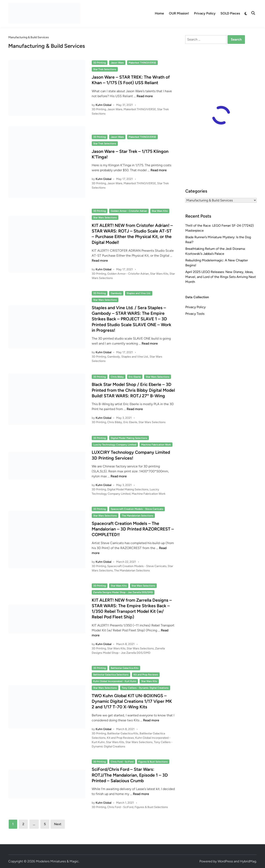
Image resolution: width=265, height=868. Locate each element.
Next (58, 824)
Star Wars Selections (105, 218)
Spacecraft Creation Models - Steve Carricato (137, 509)
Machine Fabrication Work (156, 445)
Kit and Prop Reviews (146, 675)
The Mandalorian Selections (137, 516)
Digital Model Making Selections (129, 438)
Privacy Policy (205, 13)
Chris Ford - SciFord (122, 762)
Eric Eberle (135, 377)
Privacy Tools (195, 314)
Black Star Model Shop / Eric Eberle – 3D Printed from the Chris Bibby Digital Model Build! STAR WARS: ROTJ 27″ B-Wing (133, 390)
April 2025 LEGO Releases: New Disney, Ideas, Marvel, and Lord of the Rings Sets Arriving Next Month (221, 277)
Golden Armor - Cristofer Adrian (129, 211)
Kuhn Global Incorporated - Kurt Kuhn (115, 681)
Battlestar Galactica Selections (111, 675)
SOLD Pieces (230, 13)
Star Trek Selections (105, 69)
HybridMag (248, 861)
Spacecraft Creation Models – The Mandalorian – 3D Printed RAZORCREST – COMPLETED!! (133, 529)
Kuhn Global (104, 105)
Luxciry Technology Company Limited (115, 445)
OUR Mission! (179, 13)
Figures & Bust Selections (153, 762)
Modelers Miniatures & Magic (57, 861)
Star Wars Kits (160, 211)
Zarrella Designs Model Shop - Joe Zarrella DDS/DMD (123, 592)
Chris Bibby (117, 377)
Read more (145, 96)
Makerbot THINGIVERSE (142, 63)
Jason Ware (117, 63)
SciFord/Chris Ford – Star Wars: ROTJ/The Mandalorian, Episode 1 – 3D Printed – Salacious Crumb (130, 775)
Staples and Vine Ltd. (139, 293)
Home (159, 13)
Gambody (116, 293)
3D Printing (99, 63)
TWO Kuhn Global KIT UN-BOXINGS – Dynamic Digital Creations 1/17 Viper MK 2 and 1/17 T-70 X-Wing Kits (132, 701)
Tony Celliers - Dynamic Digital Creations (145, 688)
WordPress (225, 861)
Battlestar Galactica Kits (125, 668)
